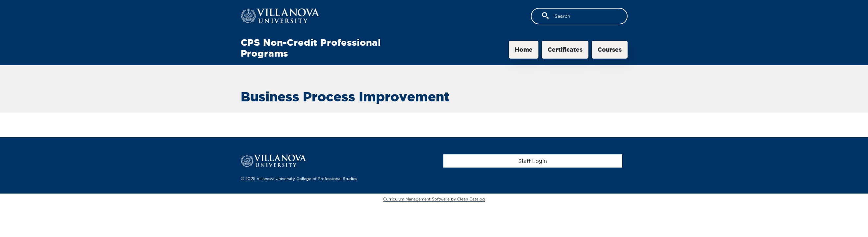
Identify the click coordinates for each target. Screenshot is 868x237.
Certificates (565, 50)
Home (524, 50)
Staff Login (533, 161)
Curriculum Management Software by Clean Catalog (434, 199)
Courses (610, 50)
